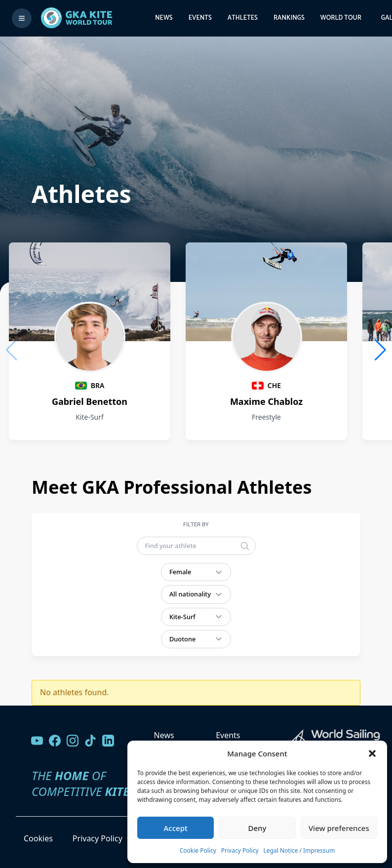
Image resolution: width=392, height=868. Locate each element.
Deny (257, 828)
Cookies (38, 838)
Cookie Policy (198, 850)
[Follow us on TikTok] (90, 741)
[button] (372, 753)
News (164, 18)
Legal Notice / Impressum (299, 850)
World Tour (341, 18)
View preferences (339, 828)
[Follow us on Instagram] (73, 741)
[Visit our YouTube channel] (37, 741)
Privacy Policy (240, 850)
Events (200, 18)
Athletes (243, 18)
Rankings (289, 18)
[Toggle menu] (22, 18)
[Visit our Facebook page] (55, 741)
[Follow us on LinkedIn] (108, 741)
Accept (176, 828)
